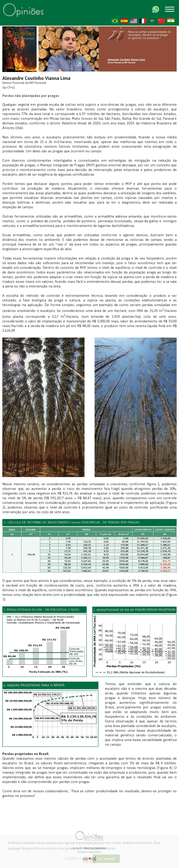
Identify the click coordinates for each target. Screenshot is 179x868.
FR (143, 21)
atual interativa (89, 860)
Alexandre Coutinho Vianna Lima (36, 78)
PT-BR (115, 21)
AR (152, 21)
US (134, 21)
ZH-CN (162, 21)
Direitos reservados (89, 852)
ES (124, 21)
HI (171, 21)
